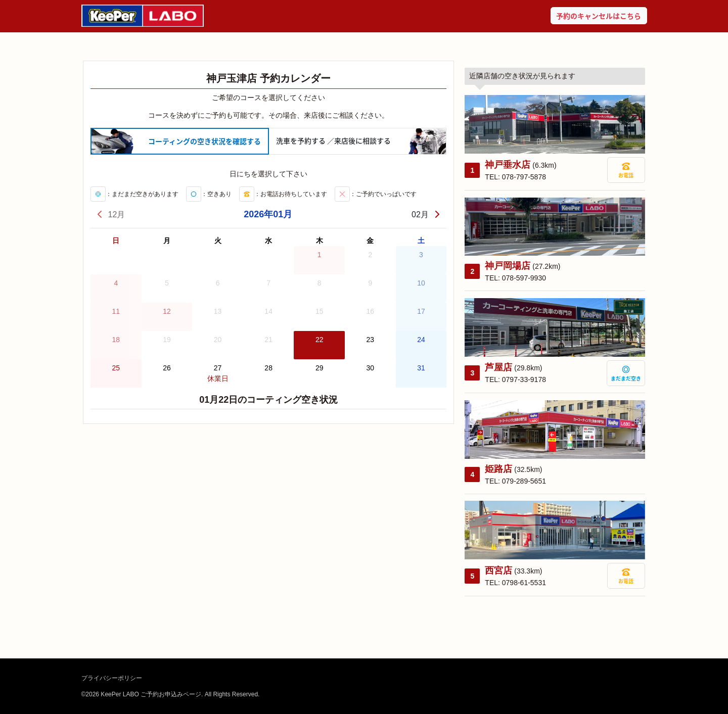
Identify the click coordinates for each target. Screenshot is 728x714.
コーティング (204, 141)
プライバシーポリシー (112, 678)
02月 (426, 215)
